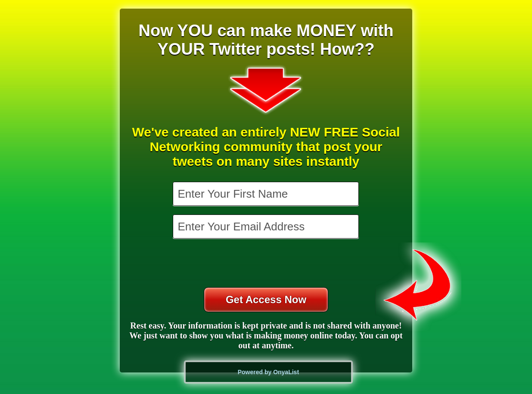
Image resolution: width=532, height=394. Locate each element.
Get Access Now (266, 299)
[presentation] (267, 264)
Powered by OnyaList (268, 372)
